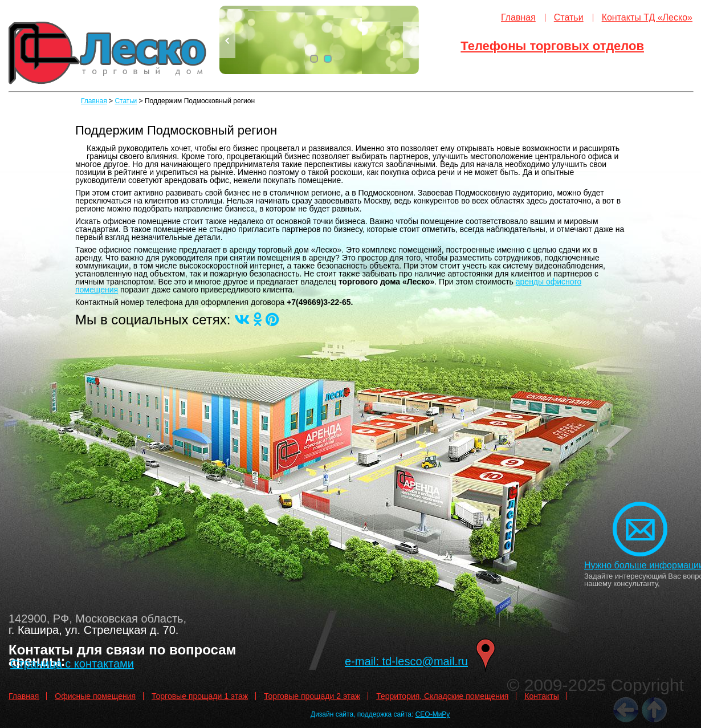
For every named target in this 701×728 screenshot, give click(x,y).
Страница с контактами (72, 664)
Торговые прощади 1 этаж (200, 696)
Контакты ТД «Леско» (647, 17)
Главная (518, 17)
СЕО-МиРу (433, 714)
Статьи (569, 17)
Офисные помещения (95, 696)
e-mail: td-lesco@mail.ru (406, 661)
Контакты (541, 696)
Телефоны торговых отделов (552, 46)
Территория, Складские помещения (442, 696)
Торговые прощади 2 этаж (312, 696)
